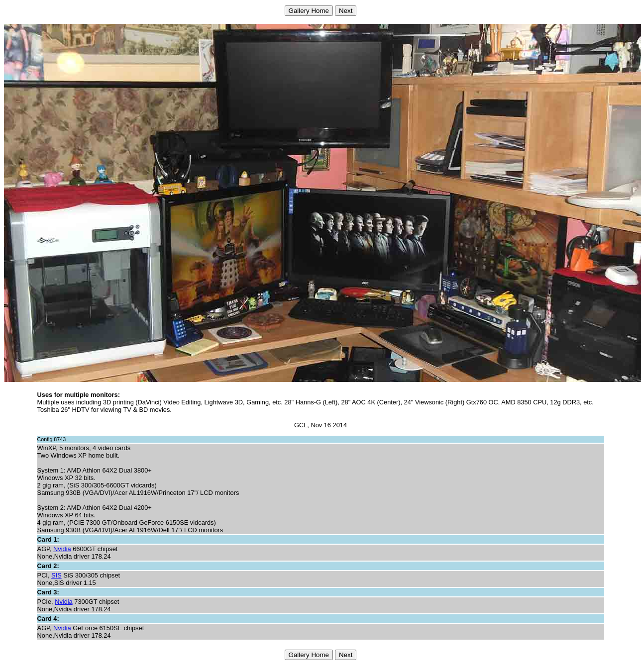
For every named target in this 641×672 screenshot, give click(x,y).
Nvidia (62, 549)
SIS (56, 575)
